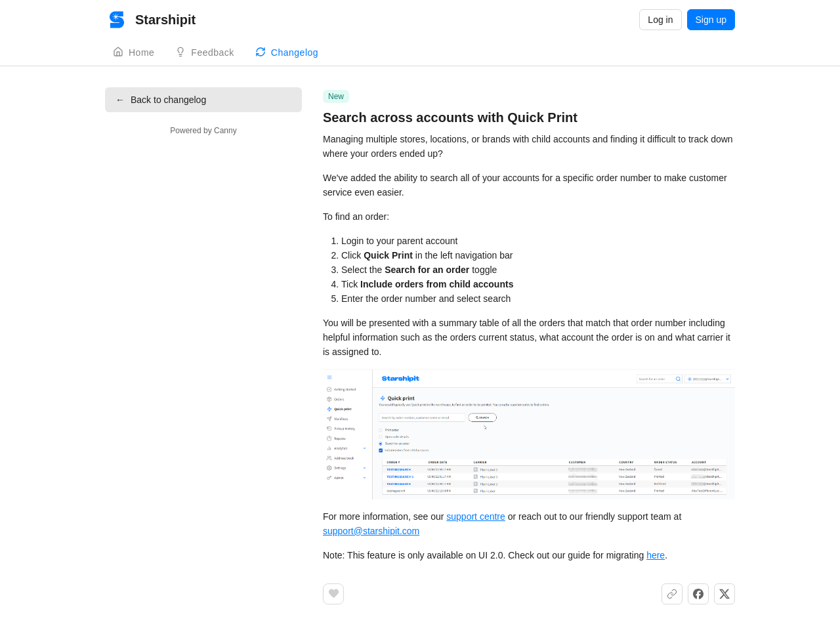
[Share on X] (724, 594)
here (656, 555)
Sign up (711, 20)
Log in (660, 20)
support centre (476, 516)
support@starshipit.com (371, 531)
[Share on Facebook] (698, 594)
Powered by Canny (203, 131)
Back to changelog (161, 100)
